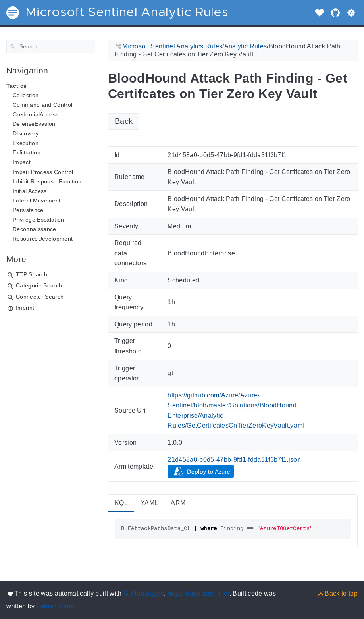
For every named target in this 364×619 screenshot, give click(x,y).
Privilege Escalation (39, 220)
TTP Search (32, 274)
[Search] (51, 46)
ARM (178, 503)
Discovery (26, 133)
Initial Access (30, 191)
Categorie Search (39, 285)
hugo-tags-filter (208, 593)
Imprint (25, 308)
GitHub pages (144, 593)
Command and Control (42, 105)
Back (124, 121)
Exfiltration (27, 152)
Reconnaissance (35, 229)
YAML (149, 503)
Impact (22, 162)
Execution (26, 143)
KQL (121, 503)
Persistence (28, 210)
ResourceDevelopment (43, 239)
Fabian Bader (57, 606)
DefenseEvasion (34, 124)
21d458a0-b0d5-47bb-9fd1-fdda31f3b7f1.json (234, 460)
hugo (175, 593)
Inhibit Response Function (47, 181)
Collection (26, 95)
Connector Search (40, 297)
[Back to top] (337, 593)
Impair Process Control (43, 172)
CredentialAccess (36, 114)
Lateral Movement (37, 201)
